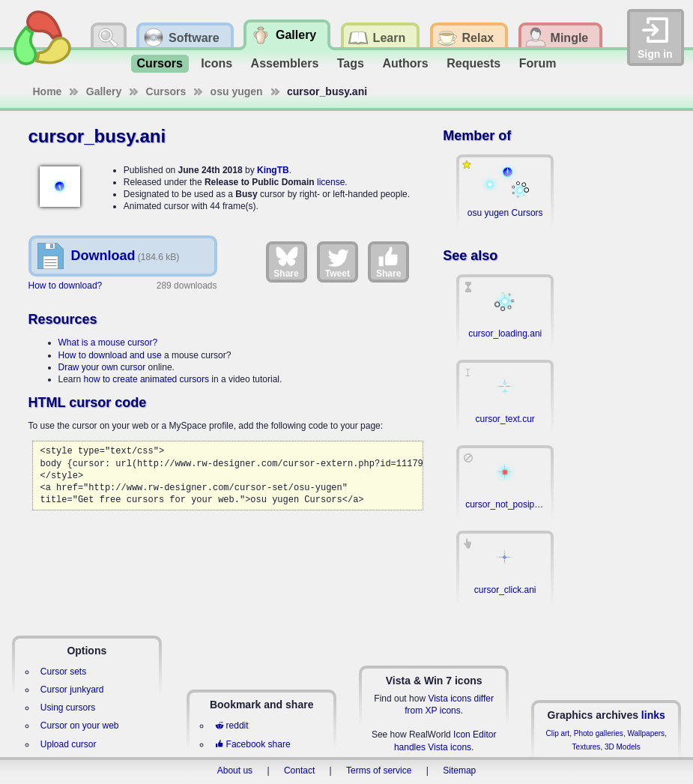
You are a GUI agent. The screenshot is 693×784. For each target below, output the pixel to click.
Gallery (104, 91)
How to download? (66, 286)
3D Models (623, 747)
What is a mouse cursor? (108, 343)
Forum (538, 63)
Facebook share (252, 744)
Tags (351, 63)
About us (235, 771)
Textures (587, 747)
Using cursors (68, 708)
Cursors (160, 63)
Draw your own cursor (102, 367)
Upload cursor (69, 744)
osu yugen (237, 91)
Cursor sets (63, 672)
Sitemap (459, 771)
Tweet (338, 262)
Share (286, 262)
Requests (473, 63)
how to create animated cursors (146, 379)
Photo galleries (599, 733)
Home (48, 91)
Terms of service (379, 771)
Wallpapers (646, 733)
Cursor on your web (80, 726)
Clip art (557, 733)
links (653, 715)
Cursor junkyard (72, 690)
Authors (405, 63)
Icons (217, 63)
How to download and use (110, 355)
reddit (231, 726)
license (331, 182)
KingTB (273, 170)
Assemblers (285, 63)
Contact (299, 771)
